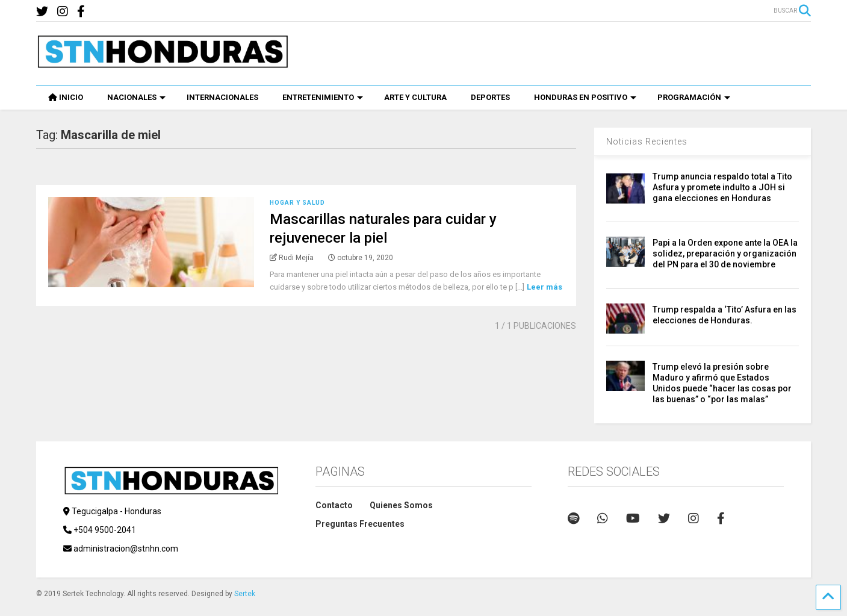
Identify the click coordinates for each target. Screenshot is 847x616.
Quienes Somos (401, 505)
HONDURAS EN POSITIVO (585, 97)
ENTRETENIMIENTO (323, 97)
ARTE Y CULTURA (415, 97)
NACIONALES (136, 97)
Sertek (245, 594)
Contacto (334, 505)
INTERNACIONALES (222, 97)
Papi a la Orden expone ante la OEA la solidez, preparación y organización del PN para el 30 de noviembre (725, 254)
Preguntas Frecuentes (360, 524)
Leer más (544, 287)
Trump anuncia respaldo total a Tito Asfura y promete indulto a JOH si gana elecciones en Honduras (722, 187)
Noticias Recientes (647, 142)
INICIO (66, 97)
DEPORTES (490, 97)
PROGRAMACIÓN (694, 97)
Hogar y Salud (297, 203)
